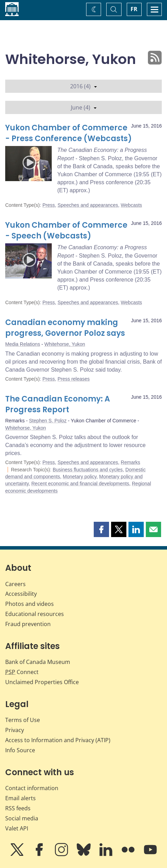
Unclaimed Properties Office (42, 682)
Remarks (131, 462)
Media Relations (23, 344)
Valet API (17, 828)
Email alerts (20, 798)
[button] (101, 529)
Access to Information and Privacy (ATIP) (58, 740)
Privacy (15, 730)
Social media (22, 818)
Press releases (74, 379)
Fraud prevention (28, 624)
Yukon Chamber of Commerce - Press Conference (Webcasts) (69, 133)
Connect (22, 672)
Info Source (20, 750)
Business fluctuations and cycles (88, 470)
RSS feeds (18, 808)
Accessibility (21, 594)
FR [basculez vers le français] (134, 9)
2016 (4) (83, 86)
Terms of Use (23, 720)
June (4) (84, 107)
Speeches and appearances (88, 205)
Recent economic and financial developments (80, 484)
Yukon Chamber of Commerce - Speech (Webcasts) (66, 231)
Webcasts (131, 205)
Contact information (32, 788)
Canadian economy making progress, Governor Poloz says (65, 328)
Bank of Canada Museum (38, 662)
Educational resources (35, 614)
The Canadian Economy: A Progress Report (58, 404)
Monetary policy (80, 477)
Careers (15, 584)
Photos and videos (30, 604)
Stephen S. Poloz (48, 421)
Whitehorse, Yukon (65, 344)
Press (49, 205)
